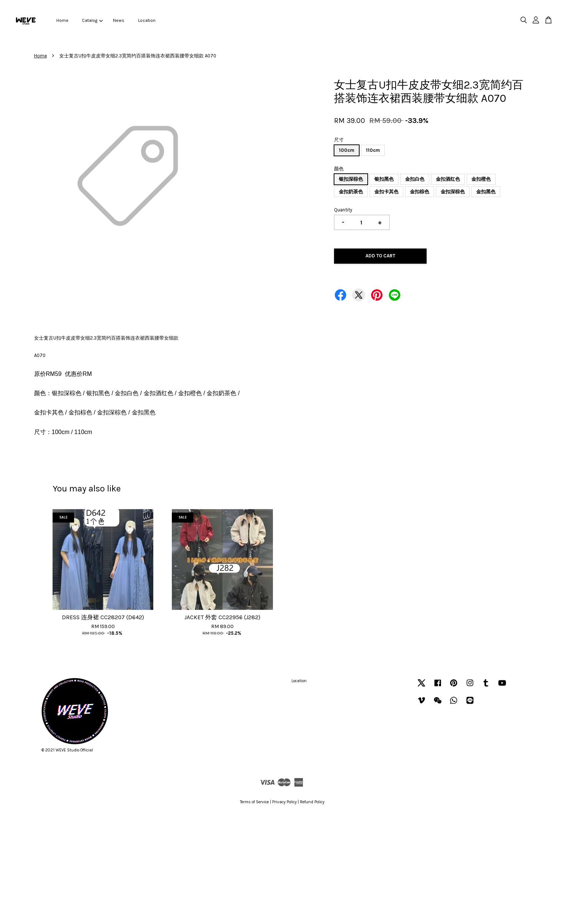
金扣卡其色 (386, 192)
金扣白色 (415, 179)
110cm (373, 150)
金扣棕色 (420, 192)
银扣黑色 (384, 179)
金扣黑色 (486, 192)
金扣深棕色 (453, 192)
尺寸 (339, 140)
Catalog (92, 20)
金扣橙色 (481, 179)
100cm (347, 150)
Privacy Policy (284, 802)
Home (62, 20)
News (119, 20)
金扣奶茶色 (351, 192)
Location (147, 20)
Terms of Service (254, 802)
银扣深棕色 (351, 179)
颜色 (339, 169)
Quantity (343, 210)
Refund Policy (312, 802)
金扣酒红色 (448, 179)
